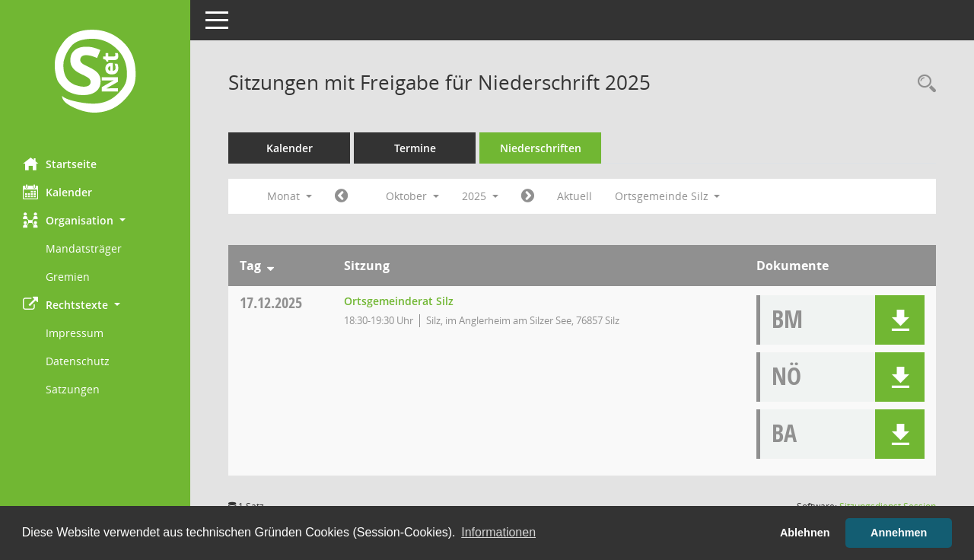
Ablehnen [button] (805, 533)
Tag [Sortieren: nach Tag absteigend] (250, 266)
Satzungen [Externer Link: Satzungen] (73, 389)
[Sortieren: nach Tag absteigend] (271, 266)
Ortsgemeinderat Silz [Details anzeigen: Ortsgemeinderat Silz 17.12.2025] (399, 301)
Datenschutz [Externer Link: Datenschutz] (78, 361)
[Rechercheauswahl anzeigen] (923, 84)
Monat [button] (290, 196)
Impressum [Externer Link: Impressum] (75, 333)
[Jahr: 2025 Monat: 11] (528, 196)
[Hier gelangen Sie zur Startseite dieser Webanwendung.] (95, 73)
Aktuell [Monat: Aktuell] (575, 196)
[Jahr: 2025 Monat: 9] (341, 196)
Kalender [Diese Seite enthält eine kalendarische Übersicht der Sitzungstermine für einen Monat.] (57, 192)
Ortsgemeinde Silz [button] (668, 196)
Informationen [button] (498, 532)
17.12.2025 (271, 302)
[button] (95, 220)
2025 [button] (480, 196)
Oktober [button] (412, 196)
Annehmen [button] (899, 533)
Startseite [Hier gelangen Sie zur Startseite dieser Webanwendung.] (60, 164)
